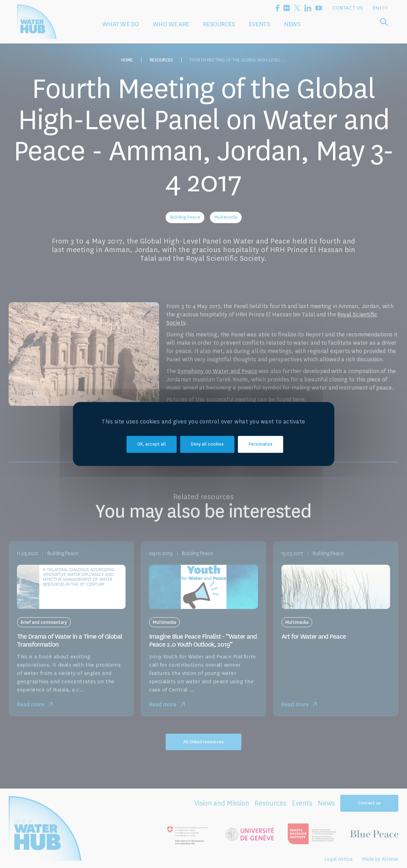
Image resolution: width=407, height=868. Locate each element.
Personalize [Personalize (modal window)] (261, 445)
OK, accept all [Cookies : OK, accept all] (152, 445)
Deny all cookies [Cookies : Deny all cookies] (207, 445)
